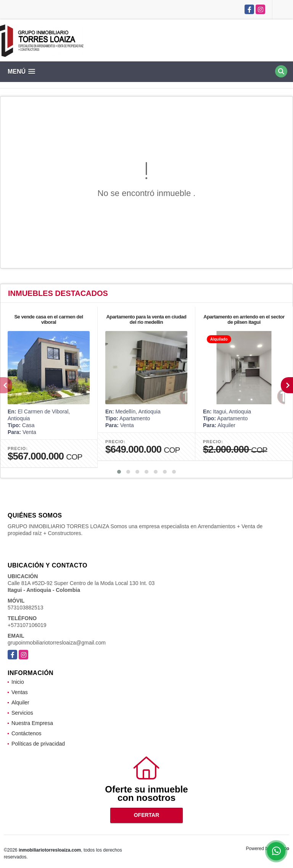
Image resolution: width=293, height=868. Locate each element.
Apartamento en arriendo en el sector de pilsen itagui (244, 319)
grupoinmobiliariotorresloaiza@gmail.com (57, 643)
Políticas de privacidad (38, 744)
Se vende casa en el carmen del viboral (48, 319)
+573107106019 (27, 625)
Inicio (18, 682)
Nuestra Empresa (32, 723)
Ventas (20, 692)
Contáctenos (27, 733)
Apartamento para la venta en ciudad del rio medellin (146, 319)
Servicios (22, 713)
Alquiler (20, 702)
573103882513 (25, 608)
